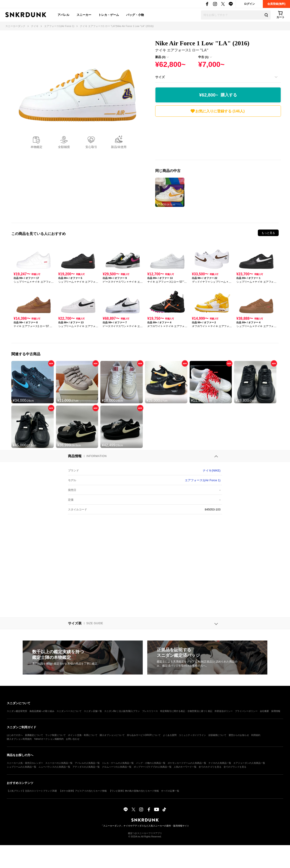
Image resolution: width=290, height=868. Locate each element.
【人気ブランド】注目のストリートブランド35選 (32, 791)
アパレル (63, 15)
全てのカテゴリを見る (210, 767)
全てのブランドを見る (235, 767)
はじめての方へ (15, 735)
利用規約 (256, 735)
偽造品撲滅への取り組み (42, 711)
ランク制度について (56, 735)
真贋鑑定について (34, 735)
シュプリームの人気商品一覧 (22, 767)
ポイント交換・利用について (83, 735)
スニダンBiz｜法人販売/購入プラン (122, 711)
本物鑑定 (36, 147)
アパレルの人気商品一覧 (87, 763)
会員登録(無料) (276, 4)
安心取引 (91, 147)
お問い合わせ (73, 739)
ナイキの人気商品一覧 (220, 763)
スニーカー (84, 15)
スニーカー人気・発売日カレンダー (25, 763)
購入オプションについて (112, 735)
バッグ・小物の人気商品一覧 (151, 763)
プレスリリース (150, 711)
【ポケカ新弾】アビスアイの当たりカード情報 (83, 791)
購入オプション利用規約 (19, 739)
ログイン (249, 4)
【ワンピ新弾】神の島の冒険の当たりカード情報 (134, 791)
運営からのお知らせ (239, 735)
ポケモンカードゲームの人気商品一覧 (187, 763)
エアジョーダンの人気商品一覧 (249, 763)
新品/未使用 (119, 147)
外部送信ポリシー (224, 711)
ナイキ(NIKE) (212, 470)
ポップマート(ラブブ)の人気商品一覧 (153, 767)
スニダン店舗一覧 (93, 711)
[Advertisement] (218, 139)
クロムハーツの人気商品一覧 (117, 767)
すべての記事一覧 (170, 791)
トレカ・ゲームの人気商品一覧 (118, 763)
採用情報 (276, 711)
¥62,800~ (218, 95)
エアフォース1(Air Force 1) (203, 480)
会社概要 (264, 711)
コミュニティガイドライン (192, 735)
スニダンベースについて (69, 711)
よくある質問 (170, 735)
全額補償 (64, 147)
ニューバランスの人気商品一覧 (54, 767)
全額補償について (217, 735)
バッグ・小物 (135, 15)
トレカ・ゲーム (109, 15)
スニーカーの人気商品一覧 (59, 763)
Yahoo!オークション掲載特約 (49, 739)
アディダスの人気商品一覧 (86, 767)
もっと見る (268, 233)
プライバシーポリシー (246, 711)
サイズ (160, 77)
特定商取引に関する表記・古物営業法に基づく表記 (186, 711)
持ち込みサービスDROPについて (144, 735)
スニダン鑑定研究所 (17, 711)
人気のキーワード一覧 (185, 767)
